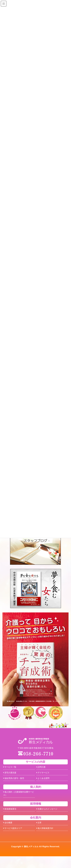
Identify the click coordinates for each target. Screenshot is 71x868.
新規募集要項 (11, 817)
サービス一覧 (11, 768)
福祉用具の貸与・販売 (16, 782)
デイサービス (45, 775)
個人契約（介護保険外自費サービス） (19, 799)
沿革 (40, 832)
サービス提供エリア (15, 839)
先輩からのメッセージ (49, 817)
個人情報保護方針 (47, 839)
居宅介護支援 (11, 775)
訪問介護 (42, 768)
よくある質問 (45, 782)
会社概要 (9, 832)
